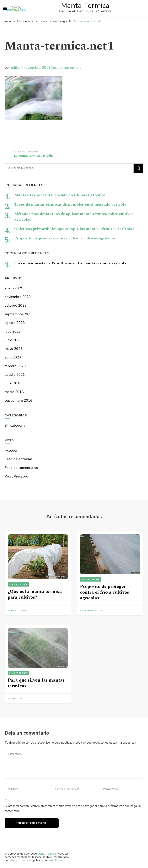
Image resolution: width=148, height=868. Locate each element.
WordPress (55, 860)
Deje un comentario (66, 68)
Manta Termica (85, 6)
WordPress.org (16, 476)
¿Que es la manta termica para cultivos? (35, 594)
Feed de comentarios (21, 468)
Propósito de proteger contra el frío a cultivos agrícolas (65, 238)
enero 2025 (14, 288)
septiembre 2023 (18, 314)
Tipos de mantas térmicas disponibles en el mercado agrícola (70, 204)
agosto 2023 (15, 323)
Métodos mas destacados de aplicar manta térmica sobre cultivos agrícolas (74, 217)
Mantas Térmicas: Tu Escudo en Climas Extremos (60, 195)
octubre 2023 (16, 305)
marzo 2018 (14, 392)
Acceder (11, 450)
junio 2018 (13, 383)
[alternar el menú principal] (5, 8)
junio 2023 (13, 340)
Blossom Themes (19, 860)
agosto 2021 (15, 375)
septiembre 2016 (18, 400)
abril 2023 (13, 357)
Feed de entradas (18, 459)
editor (16, 68)
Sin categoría (25, 21)
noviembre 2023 (18, 297)
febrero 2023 (15, 366)
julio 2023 (13, 331)
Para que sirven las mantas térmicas (36, 683)
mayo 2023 (14, 349)
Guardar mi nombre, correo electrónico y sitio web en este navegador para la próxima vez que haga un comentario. (73, 808)
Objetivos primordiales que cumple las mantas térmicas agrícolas (74, 229)
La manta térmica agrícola (102, 263)
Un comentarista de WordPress (43, 263)
